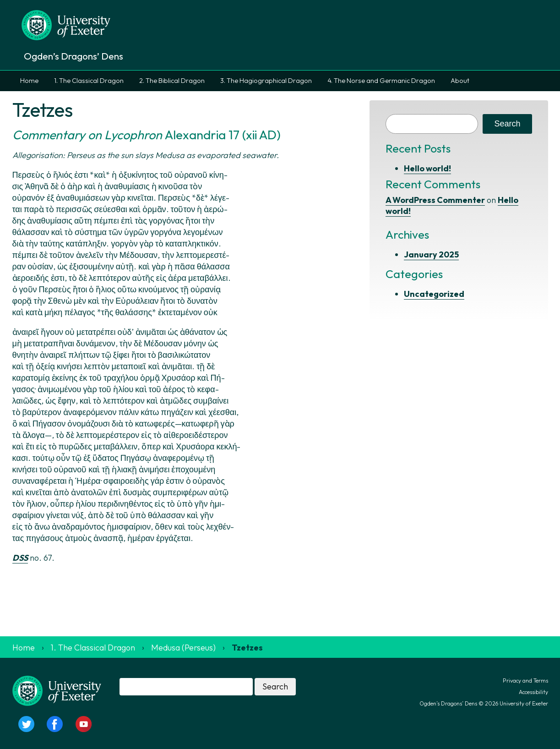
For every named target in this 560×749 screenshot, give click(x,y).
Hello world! (427, 168)
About (460, 81)
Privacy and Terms (525, 681)
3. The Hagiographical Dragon (266, 81)
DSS (20, 558)
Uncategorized (434, 294)
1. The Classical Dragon (89, 81)
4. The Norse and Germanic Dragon (381, 81)
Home (29, 81)
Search (507, 124)
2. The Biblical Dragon (172, 81)
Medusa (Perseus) (183, 648)
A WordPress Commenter (435, 200)
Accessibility (533, 692)
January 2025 (431, 254)
